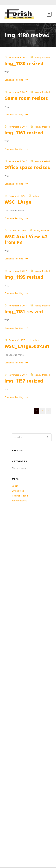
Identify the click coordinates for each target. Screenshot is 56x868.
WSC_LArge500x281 (27, 347)
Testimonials (11, 807)
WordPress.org (19, 501)
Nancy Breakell (42, 58)
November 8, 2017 (18, 58)
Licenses (9, 832)
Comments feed (20, 496)
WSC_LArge (18, 202)
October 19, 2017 (17, 231)
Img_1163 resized (24, 133)
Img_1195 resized (24, 277)
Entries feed (18, 491)
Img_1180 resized (24, 64)
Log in (15, 486)
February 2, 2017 (17, 196)
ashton (37, 196)
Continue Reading (16, 80)
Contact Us (10, 845)
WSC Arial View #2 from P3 (26, 240)
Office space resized (28, 168)
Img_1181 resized (24, 312)
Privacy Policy (11, 819)
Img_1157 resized (24, 381)
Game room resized (27, 99)
